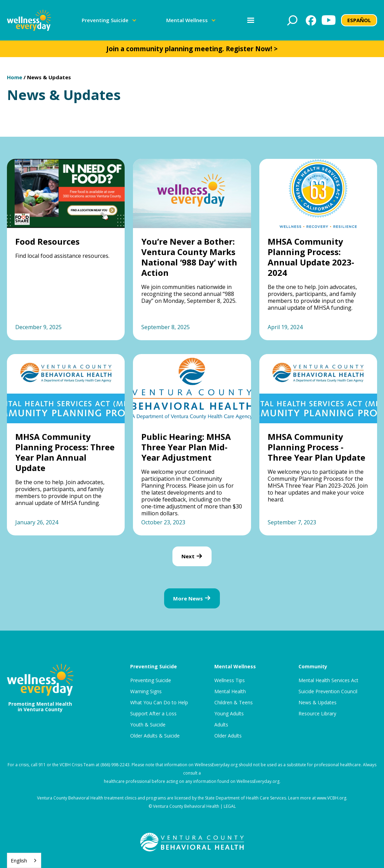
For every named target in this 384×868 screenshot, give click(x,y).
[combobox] (24, 860)
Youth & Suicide (148, 725)
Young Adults (229, 714)
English (19, 860)
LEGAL (230, 806)
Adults (221, 725)
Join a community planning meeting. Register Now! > (192, 49)
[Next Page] (192, 556)
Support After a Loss (153, 714)
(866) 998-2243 (115, 765)
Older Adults (228, 736)
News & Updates (49, 77)
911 (42, 765)
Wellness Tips (230, 680)
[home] (29, 20)
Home (15, 77)
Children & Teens (234, 703)
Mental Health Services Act (328, 680)
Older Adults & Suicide (155, 736)
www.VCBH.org (332, 798)
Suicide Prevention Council (328, 691)
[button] (109, 20)
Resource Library (317, 714)
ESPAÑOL (359, 20)
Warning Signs (146, 691)
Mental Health (230, 691)
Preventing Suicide (151, 680)
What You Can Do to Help (159, 703)
